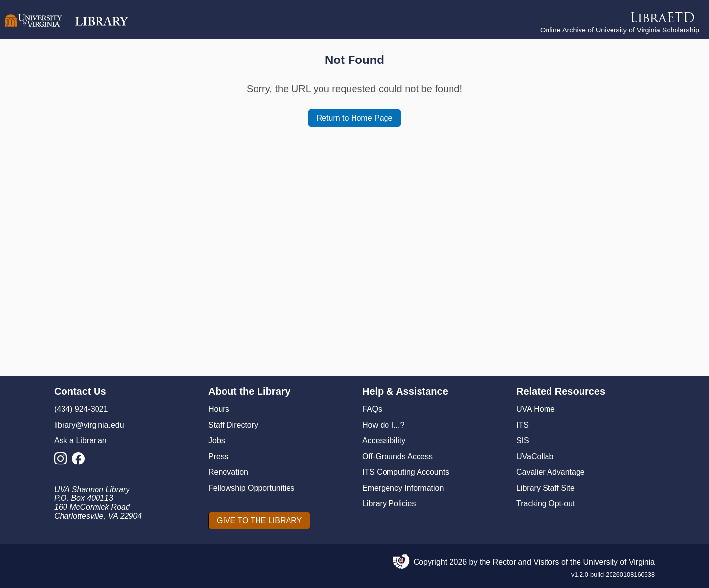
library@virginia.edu (89, 425)
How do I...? (383, 425)
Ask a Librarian (81, 441)
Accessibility (384, 441)
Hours (219, 409)
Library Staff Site (546, 488)
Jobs (217, 441)
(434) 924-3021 (81, 409)
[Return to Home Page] (355, 118)
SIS (523, 441)
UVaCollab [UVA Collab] (535, 456)
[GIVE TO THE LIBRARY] (259, 521)
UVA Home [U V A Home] (536, 409)
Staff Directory (233, 425)
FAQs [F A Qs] (372, 409)
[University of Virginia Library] (66, 32)
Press (218, 456)
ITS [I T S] (523, 425)
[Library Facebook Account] (81, 461)
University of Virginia (619, 562)
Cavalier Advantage (551, 472)
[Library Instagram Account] (63, 461)
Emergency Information (403, 488)
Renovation (228, 472)
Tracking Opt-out (546, 504)
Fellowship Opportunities (251, 488)
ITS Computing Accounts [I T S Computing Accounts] (406, 472)
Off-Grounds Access (398, 456)
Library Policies (389, 504)
